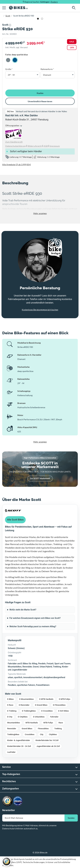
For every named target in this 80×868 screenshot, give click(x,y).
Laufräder (11, 752)
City (42, 734)
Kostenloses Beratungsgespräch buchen (40, 310)
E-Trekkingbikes (29, 711)
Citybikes (53, 734)
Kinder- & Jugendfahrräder (19, 740)
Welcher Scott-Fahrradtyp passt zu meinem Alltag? (33, 626)
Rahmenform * (47, 69)
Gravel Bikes (27, 729)
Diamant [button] (47, 75)
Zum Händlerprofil (14, 142)
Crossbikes (30, 734)
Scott (8, 16)
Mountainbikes (14, 723)
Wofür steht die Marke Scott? (23, 610)
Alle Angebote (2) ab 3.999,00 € (16, 164)
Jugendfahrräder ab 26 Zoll (48, 746)
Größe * (9, 69)
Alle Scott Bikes (15, 520)
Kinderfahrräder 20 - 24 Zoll (19, 746)
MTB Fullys (48, 723)
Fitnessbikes (43, 729)
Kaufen (40, 93)
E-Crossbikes (47, 711)
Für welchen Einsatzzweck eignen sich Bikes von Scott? (35, 618)
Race (61, 723)
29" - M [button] (11, 75)
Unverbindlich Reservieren (40, 101)
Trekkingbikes (13, 734)
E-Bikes (10, 699)
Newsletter (9, 810)
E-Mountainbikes (27, 699)
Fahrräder (54, 717)
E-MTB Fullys (65, 699)
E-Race (10, 705)
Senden (71, 818)
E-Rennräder (24, 705)
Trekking (58, 729)
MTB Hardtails (32, 723)
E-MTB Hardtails (46, 699)
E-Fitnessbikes (59, 705)
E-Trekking (12, 711)
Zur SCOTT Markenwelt (40, 478)
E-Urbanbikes (39, 717)
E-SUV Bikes (64, 711)
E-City (10, 717)
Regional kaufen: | (41, 2)
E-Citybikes (23, 717)
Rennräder (12, 729)
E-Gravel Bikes (41, 705)
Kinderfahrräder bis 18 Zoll (47, 740)
